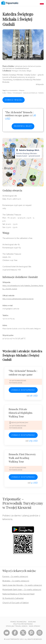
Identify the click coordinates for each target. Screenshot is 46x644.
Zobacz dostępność (23, 390)
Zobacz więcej (14, 100)
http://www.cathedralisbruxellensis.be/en (18, 299)
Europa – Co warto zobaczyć (15, 576)
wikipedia (40, 84)
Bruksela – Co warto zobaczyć (16, 581)
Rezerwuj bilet (23, 126)
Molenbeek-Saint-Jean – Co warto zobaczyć (22, 590)
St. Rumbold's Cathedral (13, 598)
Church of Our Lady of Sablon (16, 603)
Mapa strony (35, 626)
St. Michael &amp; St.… (23, 59)
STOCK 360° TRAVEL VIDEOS (17, 626)
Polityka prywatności (23, 624)
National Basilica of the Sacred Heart (18, 594)
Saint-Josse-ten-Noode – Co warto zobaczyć (22, 585)
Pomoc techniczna (18, 622)
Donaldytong (38, 59)
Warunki (32, 622)
